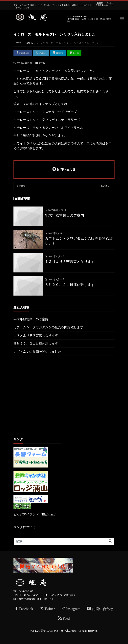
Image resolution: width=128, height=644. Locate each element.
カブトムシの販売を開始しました (37, 352)
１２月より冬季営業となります (36, 335)
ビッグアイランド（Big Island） (36, 514)
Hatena (58, 53)
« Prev (21, 186)
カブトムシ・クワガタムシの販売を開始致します (48, 327)
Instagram (71, 609)
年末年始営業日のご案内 (31, 319)
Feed (64, 618)
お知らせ (44, 63)
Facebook (23, 53)
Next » (105, 186)
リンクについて (25, 527)
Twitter (41, 53)
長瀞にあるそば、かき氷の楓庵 (58, 631)
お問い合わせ (64, 169)
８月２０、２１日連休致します (36, 343)
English (110, 3)
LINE (74, 53)
